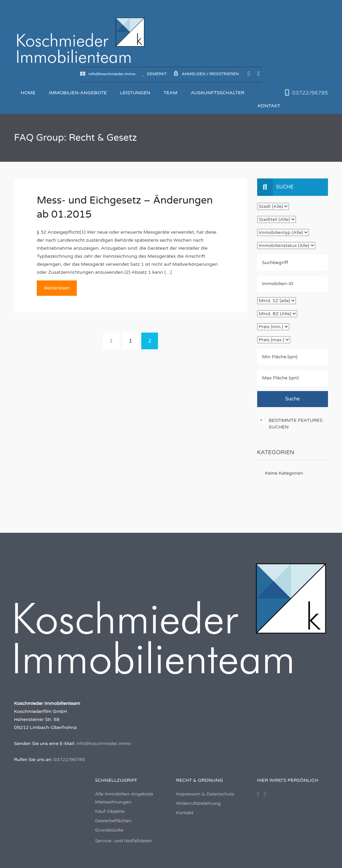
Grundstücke (109, 830)
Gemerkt (155, 74)
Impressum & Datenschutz (205, 794)
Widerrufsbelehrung (198, 803)
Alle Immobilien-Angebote (124, 794)
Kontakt (269, 106)
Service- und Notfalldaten (124, 841)
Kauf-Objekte (110, 811)
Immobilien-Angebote (78, 93)
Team (170, 93)
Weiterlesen (57, 288)
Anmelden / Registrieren (206, 74)
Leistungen (135, 93)
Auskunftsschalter (217, 93)
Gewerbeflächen (113, 821)
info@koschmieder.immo (108, 74)
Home (28, 93)
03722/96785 (310, 93)
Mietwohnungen (113, 802)
